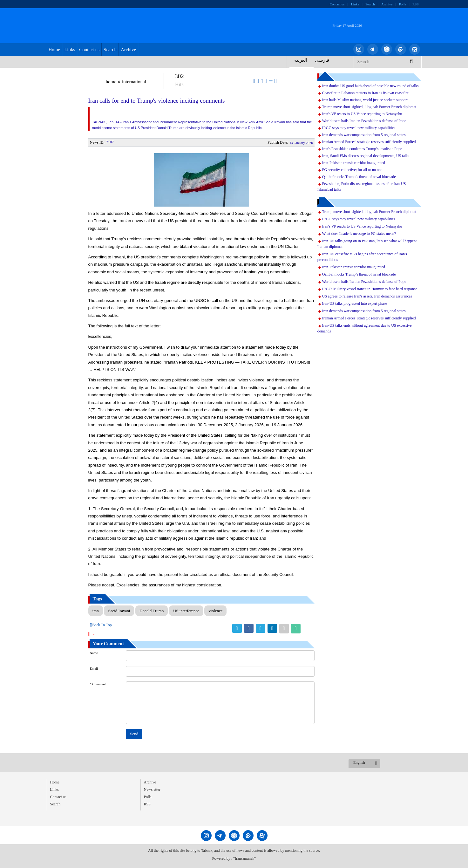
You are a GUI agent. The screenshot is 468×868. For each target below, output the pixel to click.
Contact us (337, 4)
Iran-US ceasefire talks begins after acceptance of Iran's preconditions (362, 257)
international (134, 82)
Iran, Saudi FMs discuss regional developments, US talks (366, 156)
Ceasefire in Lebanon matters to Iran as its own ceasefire (365, 93)
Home (54, 50)
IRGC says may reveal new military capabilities (359, 128)
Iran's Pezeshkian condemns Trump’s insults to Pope (362, 149)
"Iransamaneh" (244, 858)
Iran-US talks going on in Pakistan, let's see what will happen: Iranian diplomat (367, 244)
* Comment (98, 684)
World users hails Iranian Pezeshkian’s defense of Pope (364, 121)
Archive (387, 4)
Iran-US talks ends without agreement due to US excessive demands (365, 328)
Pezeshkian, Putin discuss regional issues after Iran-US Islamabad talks (362, 187)
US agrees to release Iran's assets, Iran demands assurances (367, 296)
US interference (186, 611)
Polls (403, 4)
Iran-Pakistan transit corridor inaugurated (354, 163)
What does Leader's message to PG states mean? (359, 234)
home (111, 82)
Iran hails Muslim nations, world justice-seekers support (365, 100)
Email (94, 669)
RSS (416, 4)
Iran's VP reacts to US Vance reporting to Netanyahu (362, 114)
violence (215, 611)
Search (370, 4)
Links (355, 4)
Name (94, 653)
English (359, 762)
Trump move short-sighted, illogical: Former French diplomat (369, 107)
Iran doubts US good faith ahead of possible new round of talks (370, 86)
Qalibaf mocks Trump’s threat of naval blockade (359, 177)
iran (96, 611)
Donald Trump (152, 611)
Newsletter (152, 789)
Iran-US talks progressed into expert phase (355, 304)
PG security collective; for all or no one (352, 170)
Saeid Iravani (119, 611)
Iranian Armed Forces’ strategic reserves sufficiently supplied (369, 142)
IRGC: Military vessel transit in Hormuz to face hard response (370, 289)
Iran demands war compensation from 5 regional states (364, 135)
